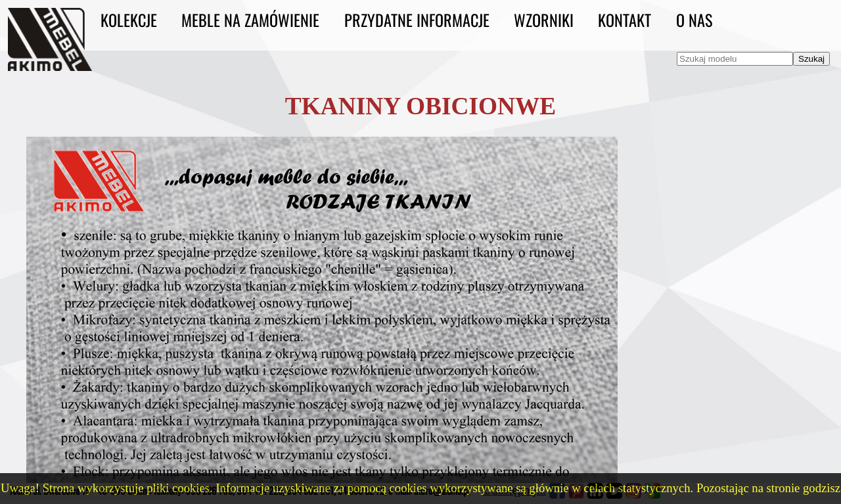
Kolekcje (129, 20)
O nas (694, 20)
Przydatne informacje (417, 20)
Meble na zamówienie (250, 20)
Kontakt (625, 20)
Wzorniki (544, 20)
